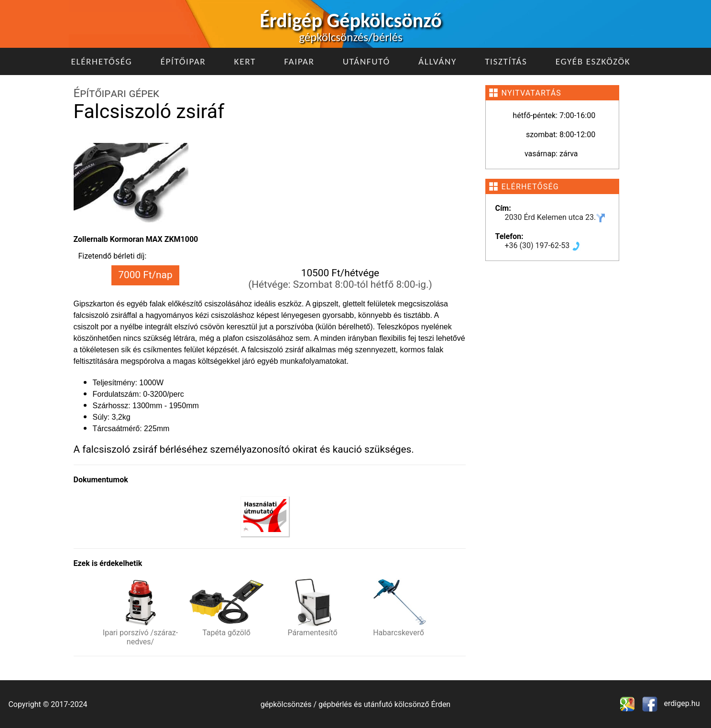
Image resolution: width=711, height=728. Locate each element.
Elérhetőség (102, 61)
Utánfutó (366, 61)
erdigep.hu (681, 703)
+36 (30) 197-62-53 (543, 245)
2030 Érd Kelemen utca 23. (555, 217)
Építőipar (183, 61)
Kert (245, 61)
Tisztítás (506, 61)
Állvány (438, 61)
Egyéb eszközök (593, 61)
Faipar (299, 61)
